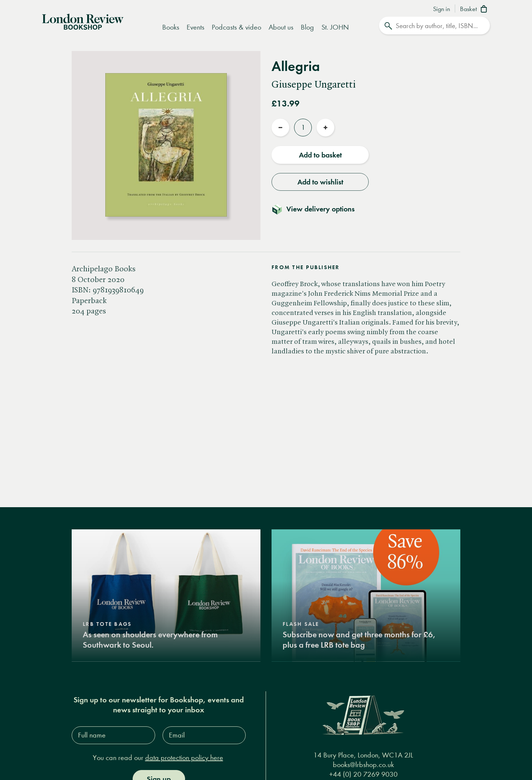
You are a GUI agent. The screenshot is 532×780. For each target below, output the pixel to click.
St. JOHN (335, 27)
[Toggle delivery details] (318, 209)
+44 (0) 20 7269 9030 (363, 774)
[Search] (434, 26)
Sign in (441, 9)
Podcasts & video (236, 27)
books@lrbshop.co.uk (363, 765)
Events (195, 27)
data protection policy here (184, 758)
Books (171, 27)
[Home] (83, 21)
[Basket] (475, 10)
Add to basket (320, 155)
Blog (307, 27)
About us (281, 27)
